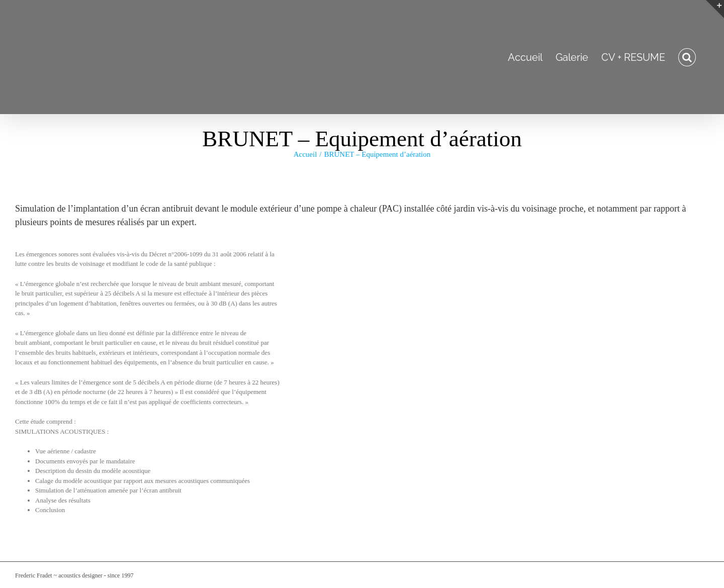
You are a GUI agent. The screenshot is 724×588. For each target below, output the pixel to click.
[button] (687, 57)
